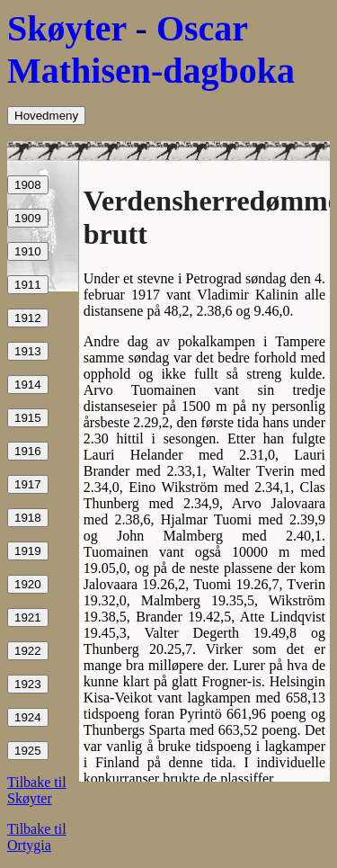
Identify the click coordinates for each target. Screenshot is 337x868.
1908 (28, 185)
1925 (28, 751)
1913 (28, 351)
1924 (28, 717)
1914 (28, 385)
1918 (28, 518)
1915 (28, 418)
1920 (28, 584)
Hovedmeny (46, 116)
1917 (28, 484)
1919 (28, 551)
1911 (28, 285)
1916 (28, 451)
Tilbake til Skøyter (37, 790)
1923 (28, 684)
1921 (28, 617)
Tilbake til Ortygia (37, 837)
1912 (28, 318)
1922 (28, 651)
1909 (28, 218)
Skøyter (67, 28)
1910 (28, 251)
